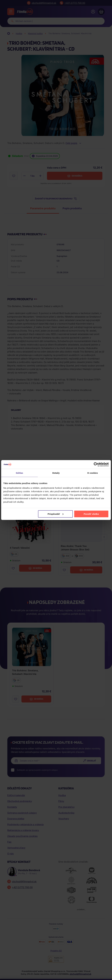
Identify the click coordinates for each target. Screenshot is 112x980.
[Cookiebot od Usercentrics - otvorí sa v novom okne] (96, 465)
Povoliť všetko (91, 514)
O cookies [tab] (93, 473)
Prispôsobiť (56, 514)
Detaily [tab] (56, 473)
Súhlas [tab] (19, 473)
